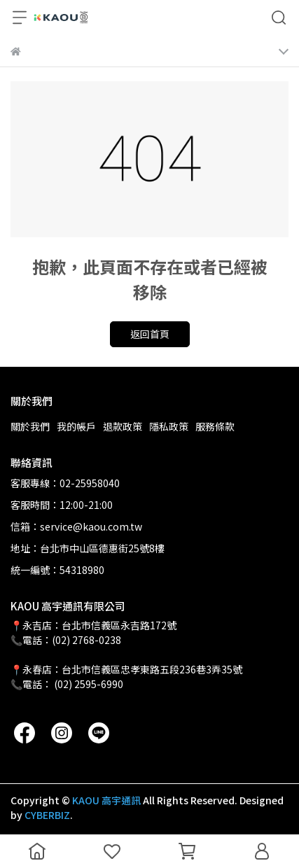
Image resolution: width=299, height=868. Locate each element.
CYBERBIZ (47, 815)
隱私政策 (169, 426)
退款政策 (123, 426)
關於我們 (30, 426)
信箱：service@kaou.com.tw (76, 526)
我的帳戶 (76, 426)
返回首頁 (150, 334)
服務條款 (215, 426)
